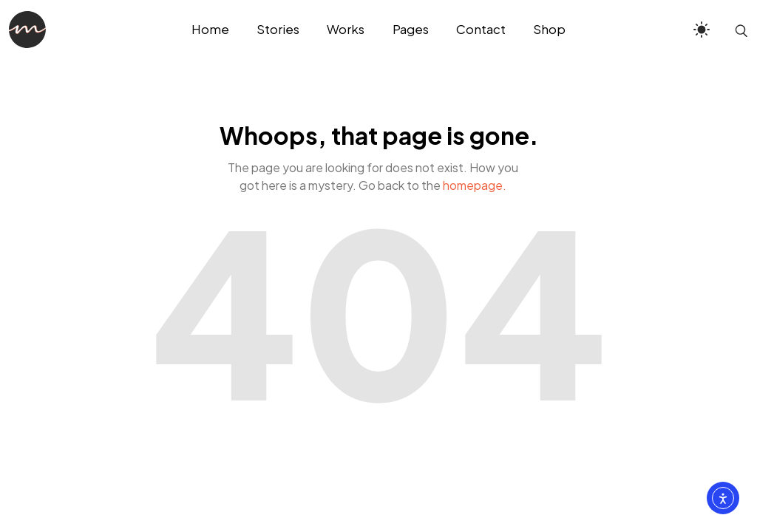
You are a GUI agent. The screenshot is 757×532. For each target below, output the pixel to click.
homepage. (475, 185)
